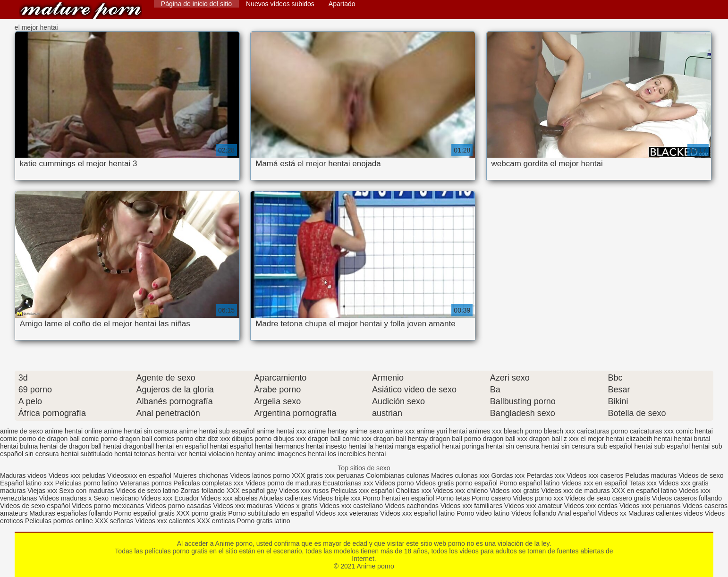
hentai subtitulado (86, 454)
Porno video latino (483, 513)
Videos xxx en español (594, 483)
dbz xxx (219, 439)
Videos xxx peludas (77, 475)
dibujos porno (252, 439)
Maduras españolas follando (71, 513)
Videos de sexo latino (148, 491)
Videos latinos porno (260, 475)
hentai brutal (692, 439)
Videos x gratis (297, 506)
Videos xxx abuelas (229, 498)
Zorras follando (203, 491)
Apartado (342, 4)
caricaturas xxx (652, 431)
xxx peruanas (344, 475)
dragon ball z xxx (554, 439)
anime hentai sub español (217, 431)
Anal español (577, 513)
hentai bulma (19, 446)
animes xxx (485, 431)
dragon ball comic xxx (340, 439)
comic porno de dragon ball (40, 439)
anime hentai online (73, 431)
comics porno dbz (180, 439)
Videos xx (612, 513)
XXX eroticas (216, 521)
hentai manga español (408, 446)
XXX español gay (252, 491)
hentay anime (256, 454)
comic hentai (694, 431)
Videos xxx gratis (515, 491)
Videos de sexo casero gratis (608, 498)
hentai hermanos (279, 446)
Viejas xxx (42, 491)
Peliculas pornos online (59, 521)
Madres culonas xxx (460, 475)
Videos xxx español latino (417, 513)
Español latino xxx (27, 483)
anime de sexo (21, 431)
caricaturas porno (602, 431)
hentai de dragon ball (71, 446)
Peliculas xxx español (362, 491)
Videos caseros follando (687, 498)
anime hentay (328, 431)
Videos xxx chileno (462, 491)
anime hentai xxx (281, 431)
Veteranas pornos (146, 483)
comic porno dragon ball (117, 439)
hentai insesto (326, 446)
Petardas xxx (546, 475)
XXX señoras (114, 521)
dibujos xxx (290, 439)
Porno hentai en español (398, 498)
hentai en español (182, 446)
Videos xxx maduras (243, 506)
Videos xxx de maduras (576, 491)
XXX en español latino (644, 491)
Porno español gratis (145, 513)
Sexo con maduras (87, 491)
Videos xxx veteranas (347, 513)
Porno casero (492, 498)
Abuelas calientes (285, 498)
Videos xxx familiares (471, 506)
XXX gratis (307, 475)
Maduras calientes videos (666, 513)
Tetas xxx (643, 483)
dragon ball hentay (401, 439)
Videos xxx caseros (595, 475)
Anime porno (81, 11)
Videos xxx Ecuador (170, 498)
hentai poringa (463, 446)
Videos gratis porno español (456, 483)
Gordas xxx (509, 475)
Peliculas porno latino (87, 483)
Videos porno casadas (178, 506)
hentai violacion (211, 454)
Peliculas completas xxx (208, 483)
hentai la (361, 446)
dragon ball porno (455, 439)
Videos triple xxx (338, 498)
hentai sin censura (513, 446)
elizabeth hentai (649, 439)
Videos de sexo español (36, 506)
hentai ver (172, 454)
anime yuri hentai (442, 431)
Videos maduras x (66, 498)
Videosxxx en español (139, 475)
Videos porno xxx (539, 498)
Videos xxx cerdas (591, 506)
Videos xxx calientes (165, 521)
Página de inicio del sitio (196, 4)
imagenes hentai (302, 454)
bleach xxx (559, 431)
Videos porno (394, 483)
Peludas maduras (651, 475)
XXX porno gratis (203, 513)
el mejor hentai (602, 439)
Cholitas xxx (413, 491)
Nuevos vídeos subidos (280, 4)
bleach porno (523, 431)
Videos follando (534, 513)
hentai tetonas (135, 454)
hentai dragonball (129, 446)
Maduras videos (23, 475)
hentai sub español (662, 446)
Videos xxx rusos (304, 491)
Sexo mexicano (116, 498)
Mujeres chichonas (201, 475)
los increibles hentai (357, 454)
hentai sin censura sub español (587, 446)
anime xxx (400, 431)
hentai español (231, 446)
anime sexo (366, 431)
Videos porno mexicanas (108, 506)
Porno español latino (530, 483)
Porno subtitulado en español (271, 513)
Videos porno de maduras (284, 483)
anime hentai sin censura (141, 431)
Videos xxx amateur (533, 506)
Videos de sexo (701, 475)
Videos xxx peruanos (651, 506)
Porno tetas (454, 498)
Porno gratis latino (264, 521)
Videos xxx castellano (351, 506)
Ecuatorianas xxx (348, 483)
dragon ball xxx (505, 439)
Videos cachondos (413, 506)
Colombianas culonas (398, 475)
